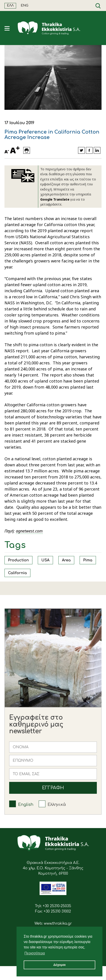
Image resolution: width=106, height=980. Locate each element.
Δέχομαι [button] (59, 965)
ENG (25, 5)
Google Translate (55, 199)
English (26, 805)
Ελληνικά (57, 805)
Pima (88, 560)
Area (66, 560)
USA (45, 560)
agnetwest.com (29, 531)
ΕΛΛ (10, 5)
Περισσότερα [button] (35, 953)
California (17, 573)
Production (18, 560)
